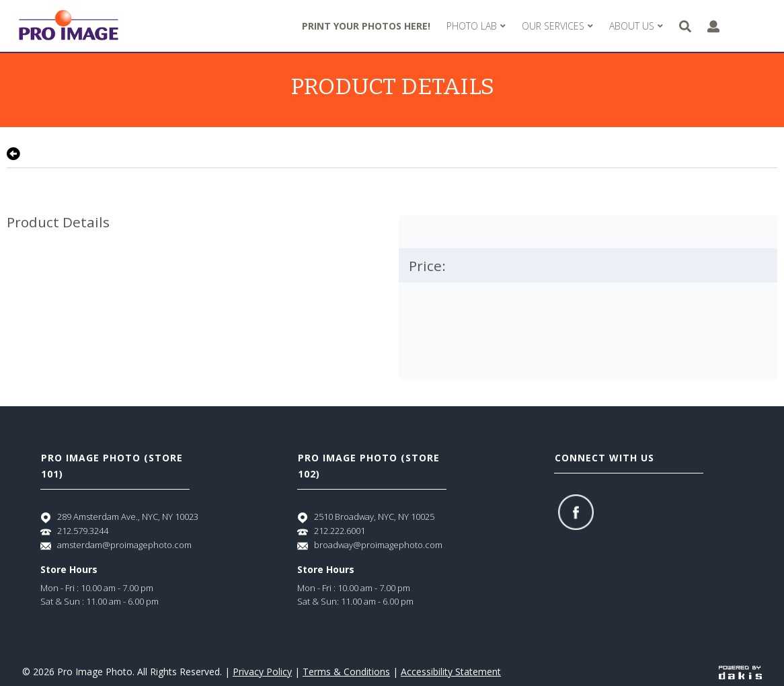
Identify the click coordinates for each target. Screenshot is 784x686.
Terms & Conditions (346, 672)
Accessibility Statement (451, 672)
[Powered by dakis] (740, 672)
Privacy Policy (262, 672)
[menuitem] (476, 26)
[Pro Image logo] (69, 26)
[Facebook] (576, 512)
